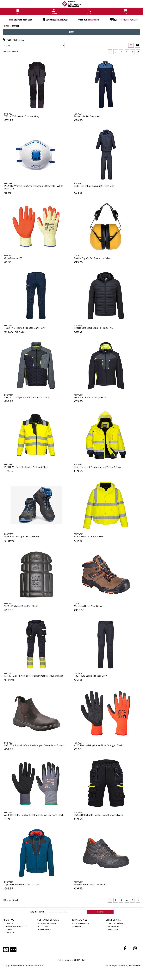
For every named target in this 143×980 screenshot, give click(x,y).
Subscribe (100, 912)
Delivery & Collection (47, 923)
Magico (114, 965)
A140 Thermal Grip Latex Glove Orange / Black (98, 745)
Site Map (76, 926)
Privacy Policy (113, 926)
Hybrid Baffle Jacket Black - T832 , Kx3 (94, 328)
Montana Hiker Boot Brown (89, 606)
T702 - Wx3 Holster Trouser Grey (22, 116)
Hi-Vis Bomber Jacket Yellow (89, 537)
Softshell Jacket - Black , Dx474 (90, 397)
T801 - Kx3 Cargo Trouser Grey (90, 676)
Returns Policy (44, 929)
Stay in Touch (37, 912)
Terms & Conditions (115, 923)
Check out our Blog (81, 923)
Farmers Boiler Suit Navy (87, 116)
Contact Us (9, 932)
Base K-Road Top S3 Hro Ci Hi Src (22, 537)
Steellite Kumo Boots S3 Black (90, 884)
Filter (72, 32)
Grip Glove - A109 (13, 258)
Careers (8, 929)
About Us (8, 923)
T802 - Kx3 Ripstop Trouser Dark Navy (25, 328)
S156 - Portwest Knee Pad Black (21, 606)
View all (15, 52)
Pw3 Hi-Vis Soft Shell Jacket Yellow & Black (26, 467)
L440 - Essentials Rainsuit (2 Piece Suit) (94, 186)
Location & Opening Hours (15, 926)
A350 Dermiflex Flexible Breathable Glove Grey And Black (34, 815)
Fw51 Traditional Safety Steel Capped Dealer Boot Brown (34, 745)
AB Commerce (134, 965)
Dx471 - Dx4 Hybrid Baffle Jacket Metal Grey (27, 397)
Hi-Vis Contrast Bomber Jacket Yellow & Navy (98, 467)
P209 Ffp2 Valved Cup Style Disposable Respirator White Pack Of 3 (34, 187)
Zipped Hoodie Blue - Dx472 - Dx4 (22, 884)
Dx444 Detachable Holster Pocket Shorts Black (98, 815)
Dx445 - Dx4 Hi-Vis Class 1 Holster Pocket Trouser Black (34, 676)
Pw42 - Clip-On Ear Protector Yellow (93, 258)
